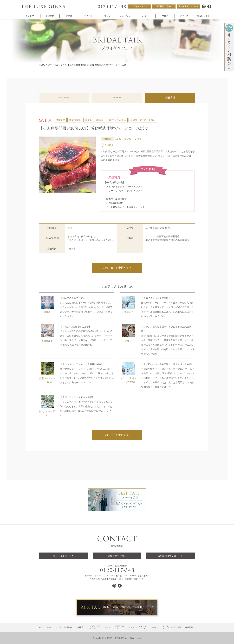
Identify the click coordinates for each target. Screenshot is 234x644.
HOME (42, 65)
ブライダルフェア (56, 65)
